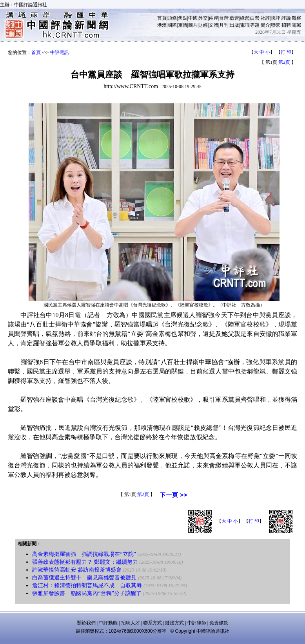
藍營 (234, 18)
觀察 (296, 18)
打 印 (286, 52)
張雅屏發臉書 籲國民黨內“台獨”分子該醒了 (87, 593)
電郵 (296, 25)
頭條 (172, 18)
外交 (203, 18)
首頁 (162, 18)
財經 (203, 25)
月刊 (224, 25)
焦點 (183, 18)
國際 (172, 25)
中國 (193, 18)
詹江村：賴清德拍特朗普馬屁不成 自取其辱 (87, 585)
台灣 (224, 18)
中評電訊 (60, 52)
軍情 (183, 25)
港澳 (162, 25)
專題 (255, 25)
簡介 (265, 25)
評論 (286, 18)
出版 (234, 25)
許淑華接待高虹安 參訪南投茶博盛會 (77, 570)
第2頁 (284, 62)
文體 (214, 25)
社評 (265, 18)
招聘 (286, 25)
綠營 (245, 18)
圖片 (193, 25)
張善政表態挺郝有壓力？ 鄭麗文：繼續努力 (85, 562)
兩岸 (214, 18)
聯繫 (276, 25)
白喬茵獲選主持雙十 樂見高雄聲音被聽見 (84, 578)
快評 (276, 18)
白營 (255, 18)
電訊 (245, 25)
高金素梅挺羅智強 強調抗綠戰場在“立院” (84, 554)
